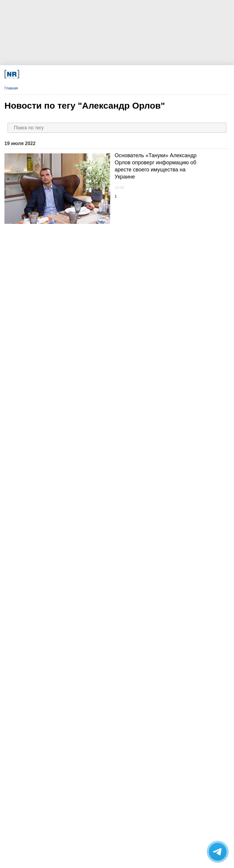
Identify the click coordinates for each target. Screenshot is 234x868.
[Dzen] (96, 74)
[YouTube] (120, 74)
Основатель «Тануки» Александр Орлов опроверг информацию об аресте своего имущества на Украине (156, 166)
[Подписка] (167, 74)
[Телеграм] (49, 74)
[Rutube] (143, 74)
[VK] (73, 74)
